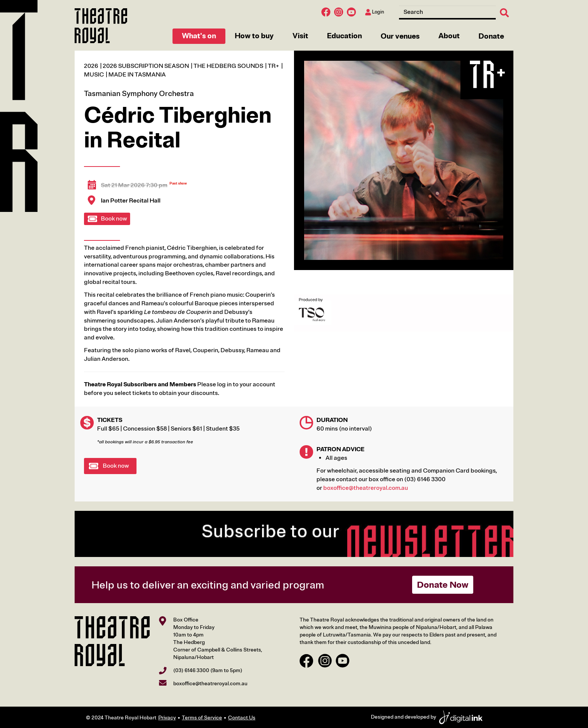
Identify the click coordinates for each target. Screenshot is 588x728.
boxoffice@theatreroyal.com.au (366, 488)
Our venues (400, 36)
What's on (199, 36)
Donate (491, 36)
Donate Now (443, 585)
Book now (114, 219)
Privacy (167, 718)
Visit (300, 36)
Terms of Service (202, 718)
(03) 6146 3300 (191, 670)
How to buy (254, 36)
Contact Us (242, 718)
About (449, 36)
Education (344, 36)
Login (375, 12)
